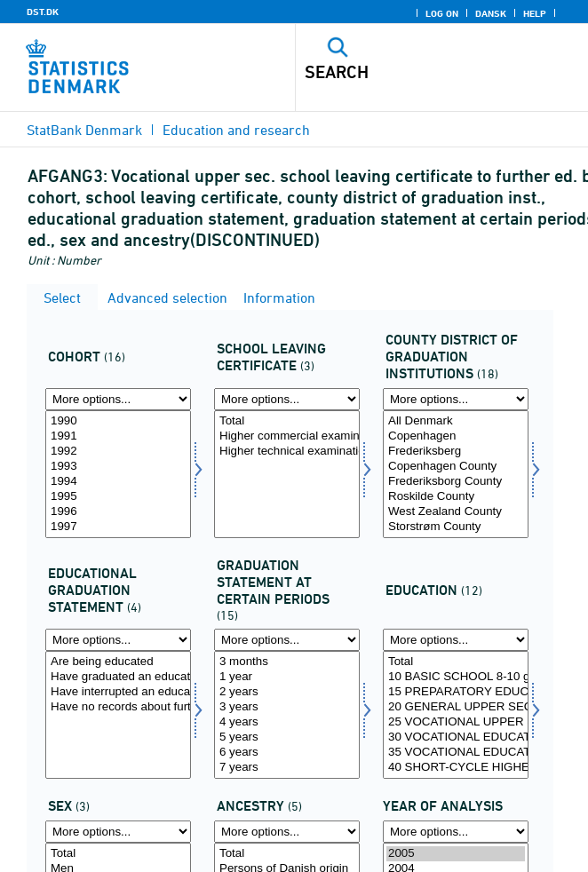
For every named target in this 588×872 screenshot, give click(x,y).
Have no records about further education (118, 707)
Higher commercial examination (287, 436)
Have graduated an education (118, 677)
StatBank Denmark (84, 130)
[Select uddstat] (118, 715)
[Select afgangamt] (456, 474)
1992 (118, 452)
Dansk (491, 13)
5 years (287, 737)
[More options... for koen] (118, 832)
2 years (287, 692)
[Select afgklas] (287, 474)
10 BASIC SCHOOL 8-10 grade (456, 677)
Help (535, 13)
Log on (442, 13)
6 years (287, 753)
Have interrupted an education (118, 692)
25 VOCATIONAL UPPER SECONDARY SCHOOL (456, 722)
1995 (118, 497)
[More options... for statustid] (287, 640)
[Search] (413, 72)
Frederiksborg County (456, 482)
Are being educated (118, 662)
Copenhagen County (456, 467)
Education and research (236, 130)
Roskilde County (456, 497)
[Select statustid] (287, 715)
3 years (287, 707)
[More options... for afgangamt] (456, 399)
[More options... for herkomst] (287, 832)
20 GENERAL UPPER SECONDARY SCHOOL (456, 707)
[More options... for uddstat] (118, 640)
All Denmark (456, 421)
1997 (118, 527)
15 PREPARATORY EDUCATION (456, 692)
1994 (118, 482)
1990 (118, 421)
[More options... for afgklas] (287, 399)
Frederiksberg (456, 452)
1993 (118, 467)
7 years (287, 768)
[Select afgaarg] (118, 474)
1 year (287, 677)
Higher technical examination (287, 452)
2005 (456, 854)
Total (287, 421)
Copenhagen (456, 436)
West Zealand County (456, 512)
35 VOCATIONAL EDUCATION (456, 753)
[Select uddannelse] (456, 715)
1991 (118, 436)
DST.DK (43, 12)
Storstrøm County (456, 527)
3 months (287, 662)
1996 (118, 512)
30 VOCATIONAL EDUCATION (456, 737)
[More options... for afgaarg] (118, 399)
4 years (287, 722)
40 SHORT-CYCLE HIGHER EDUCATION (456, 768)
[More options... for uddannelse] (456, 640)
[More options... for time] (456, 832)
